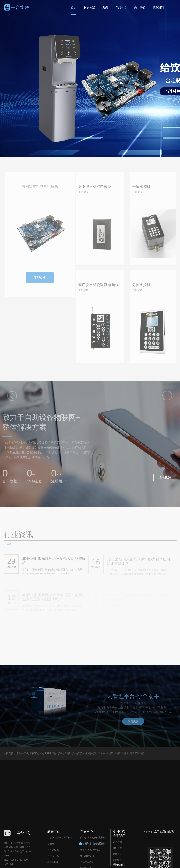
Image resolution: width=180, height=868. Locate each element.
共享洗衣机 (53, 856)
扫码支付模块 (87, 862)
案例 (105, 7)
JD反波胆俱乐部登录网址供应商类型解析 (54, 562)
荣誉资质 (117, 854)
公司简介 (117, 860)
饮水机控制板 (87, 856)
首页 (74, 7)
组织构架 (117, 848)
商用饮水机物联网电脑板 (93, 837)
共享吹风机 (53, 862)
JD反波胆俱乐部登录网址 (60, 837)
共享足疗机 (53, 850)
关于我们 (140, 7)
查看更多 (165, 477)
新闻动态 (119, 831)
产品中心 (121, 7)
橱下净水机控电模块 (91, 850)
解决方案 (89, 7)
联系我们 (158, 7)
